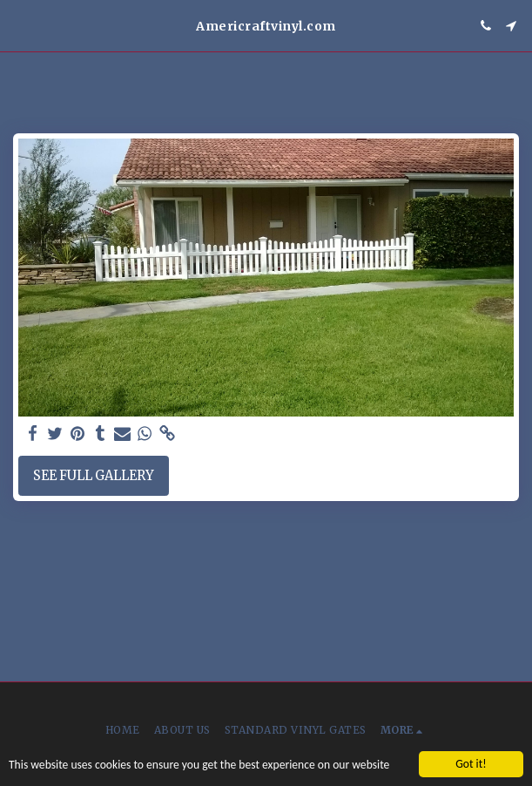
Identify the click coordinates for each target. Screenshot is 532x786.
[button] (19, 25)
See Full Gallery (94, 476)
